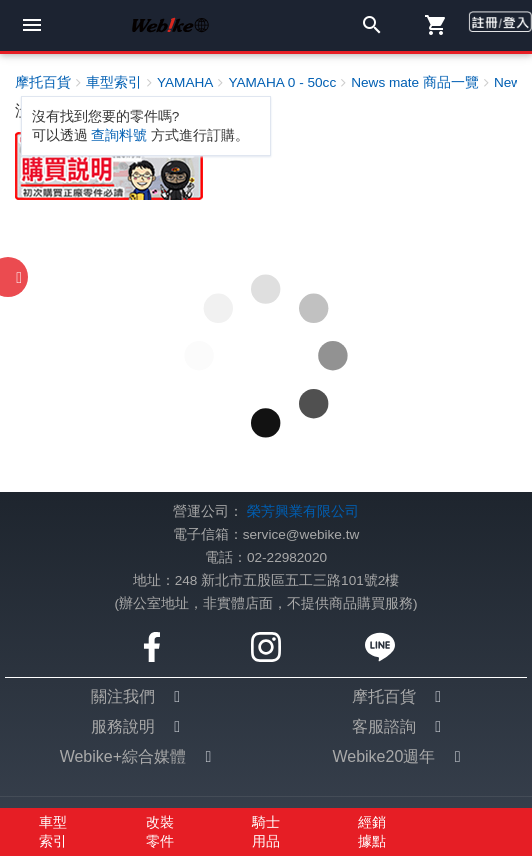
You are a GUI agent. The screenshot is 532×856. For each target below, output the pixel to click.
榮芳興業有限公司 (303, 511)
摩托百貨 (384, 696)
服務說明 (123, 726)
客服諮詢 (384, 726)
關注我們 (123, 696)
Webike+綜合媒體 (123, 756)
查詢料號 (119, 135)
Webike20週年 (383, 756)
